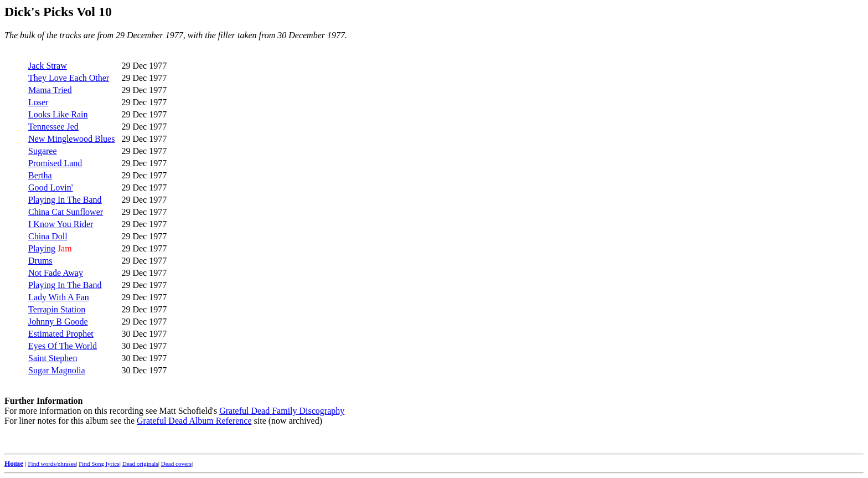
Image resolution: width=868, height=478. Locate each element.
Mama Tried (50, 90)
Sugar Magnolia (57, 370)
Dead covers (176, 464)
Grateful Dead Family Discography (282, 411)
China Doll (48, 236)
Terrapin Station (57, 309)
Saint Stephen (53, 358)
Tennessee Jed (53, 127)
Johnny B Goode (58, 322)
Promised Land (55, 163)
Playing (42, 248)
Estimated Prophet (61, 334)
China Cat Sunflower (66, 212)
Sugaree (43, 151)
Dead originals (140, 464)
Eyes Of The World (63, 346)
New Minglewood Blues (71, 139)
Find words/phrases (52, 464)
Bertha (40, 175)
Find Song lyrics (99, 464)
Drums (40, 261)
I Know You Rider (61, 224)
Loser (38, 102)
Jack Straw (48, 66)
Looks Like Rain (58, 114)
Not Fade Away (56, 273)
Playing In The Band (65, 200)
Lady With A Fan (59, 297)
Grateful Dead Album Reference (194, 421)
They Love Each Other (69, 78)
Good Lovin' (51, 187)
